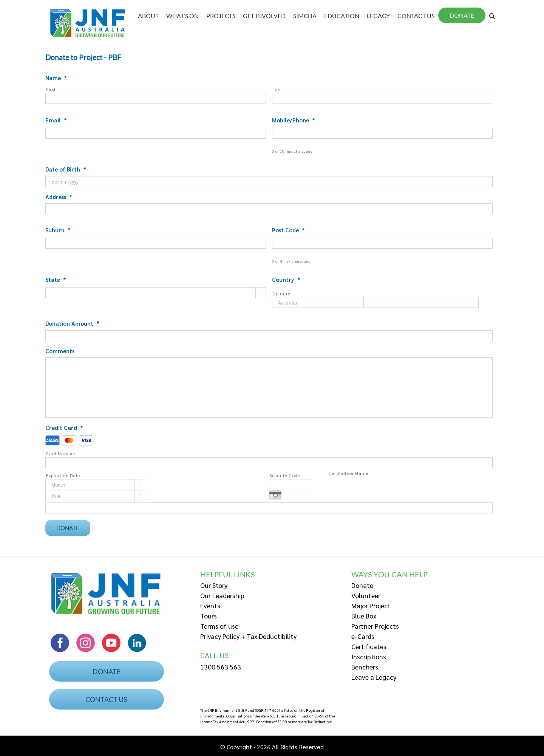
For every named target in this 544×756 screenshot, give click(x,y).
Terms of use (219, 624)
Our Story (214, 584)
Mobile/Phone (294, 120)
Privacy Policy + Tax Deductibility (248, 635)
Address (59, 197)
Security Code (285, 475)
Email (56, 120)
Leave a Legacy (374, 675)
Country (286, 279)
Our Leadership (222, 594)
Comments (60, 351)
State (56, 279)
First (51, 89)
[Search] (492, 16)
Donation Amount (72, 323)
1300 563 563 (221, 666)
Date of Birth (66, 169)
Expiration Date (63, 475)
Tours (209, 614)
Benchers (365, 665)
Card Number (60, 453)
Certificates (369, 645)
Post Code (288, 230)
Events (210, 604)
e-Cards (363, 635)
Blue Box (364, 614)
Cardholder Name (348, 473)
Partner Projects (375, 624)
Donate (362, 584)
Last (277, 89)
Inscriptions (369, 655)
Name (56, 78)
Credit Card (64, 427)
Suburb (58, 230)
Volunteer (366, 594)
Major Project (371, 604)
